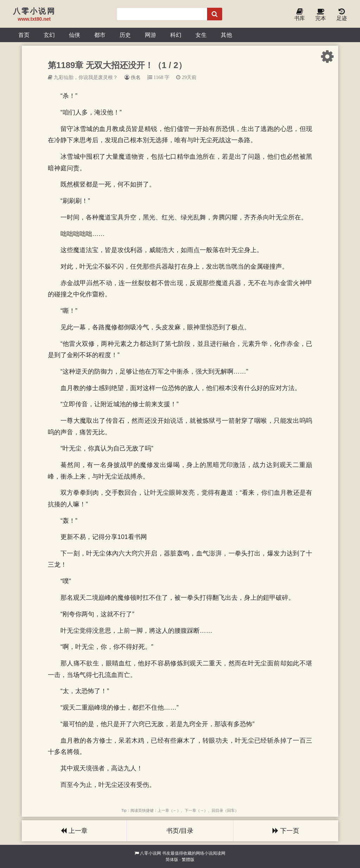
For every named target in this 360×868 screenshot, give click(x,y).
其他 (226, 35)
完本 (321, 15)
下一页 (286, 831)
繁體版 (188, 860)
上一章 (74, 831)
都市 (100, 35)
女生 (201, 35)
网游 (150, 35)
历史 (125, 35)
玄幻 (49, 35)
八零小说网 (150, 853)
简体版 (172, 860)
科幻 (176, 35)
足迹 (342, 15)
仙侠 (75, 35)
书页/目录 (180, 831)
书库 (300, 15)
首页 (24, 35)
